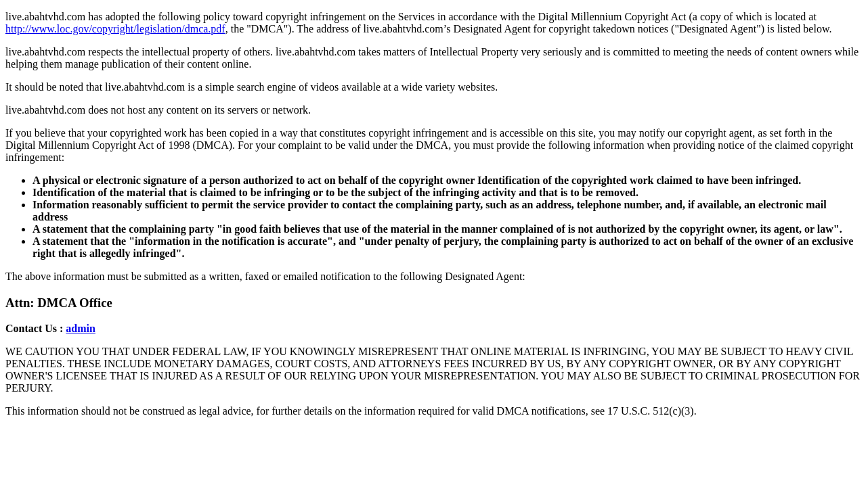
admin (81, 328)
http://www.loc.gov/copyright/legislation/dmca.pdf (115, 29)
